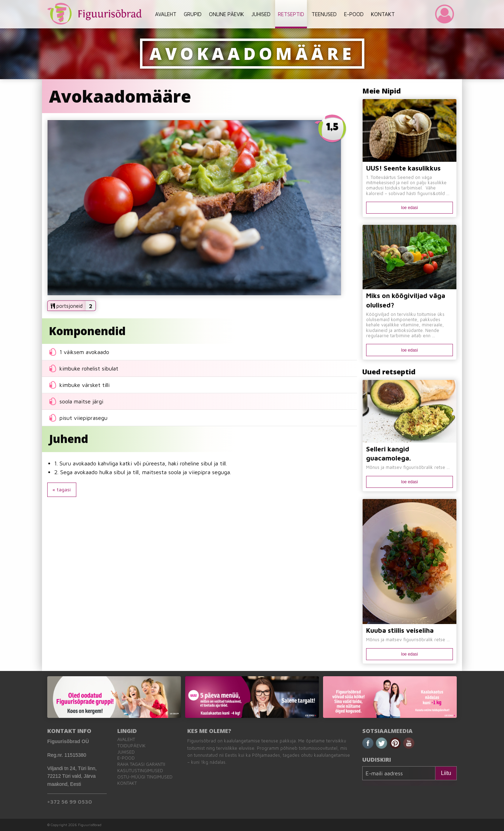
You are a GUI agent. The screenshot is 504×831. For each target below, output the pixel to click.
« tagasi (62, 489)
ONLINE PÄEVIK (226, 14)
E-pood (126, 758)
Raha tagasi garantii (141, 764)
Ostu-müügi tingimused (145, 777)
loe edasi (409, 208)
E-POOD (354, 14)
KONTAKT (383, 14)
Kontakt (127, 783)
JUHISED (261, 14)
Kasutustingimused (140, 771)
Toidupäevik (131, 746)
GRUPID (193, 14)
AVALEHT (166, 14)
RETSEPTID (291, 14)
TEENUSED (324, 14)
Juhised (126, 752)
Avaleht (126, 739)
